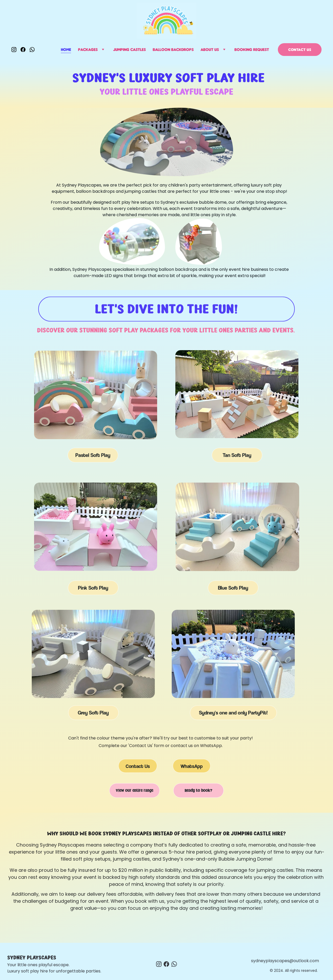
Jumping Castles (129, 50)
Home (66, 50)
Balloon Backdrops (173, 50)
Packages (88, 50)
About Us (210, 50)
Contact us (300, 50)
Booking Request (252, 50)
